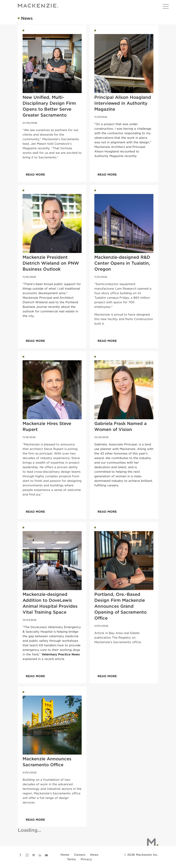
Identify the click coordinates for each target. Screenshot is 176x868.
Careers (80, 855)
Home (65, 855)
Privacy (86, 859)
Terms (71, 859)
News (94, 855)
